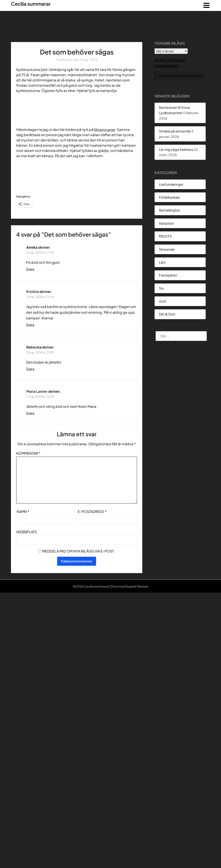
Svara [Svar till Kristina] (30, 324)
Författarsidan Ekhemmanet (180, 75)
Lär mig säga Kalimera (176, 149)
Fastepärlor (168, 275)
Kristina (33, 291)
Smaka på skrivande (175, 131)
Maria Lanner (37, 391)
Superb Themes (137, 586)
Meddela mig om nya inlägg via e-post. (78, 551)
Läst (162, 262)
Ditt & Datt (167, 314)
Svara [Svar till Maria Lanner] (30, 413)
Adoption (166, 223)
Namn (23, 511)
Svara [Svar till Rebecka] (30, 369)
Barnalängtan (170, 210)
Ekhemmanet (105, 129)
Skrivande (167, 249)
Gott (163, 301)
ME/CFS (165, 236)
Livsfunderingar (171, 184)
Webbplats (27, 532)
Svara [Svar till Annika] (30, 269)
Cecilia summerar (31, 4)
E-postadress (92, 511)
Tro (161, 288)
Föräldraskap (169, 197)
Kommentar (28, 453)
